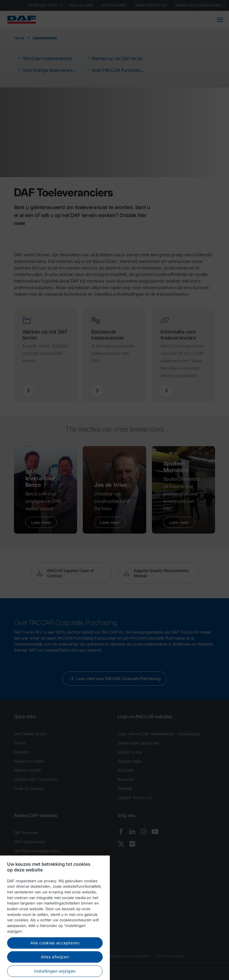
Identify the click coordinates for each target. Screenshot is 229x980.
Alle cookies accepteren (55, 961)
